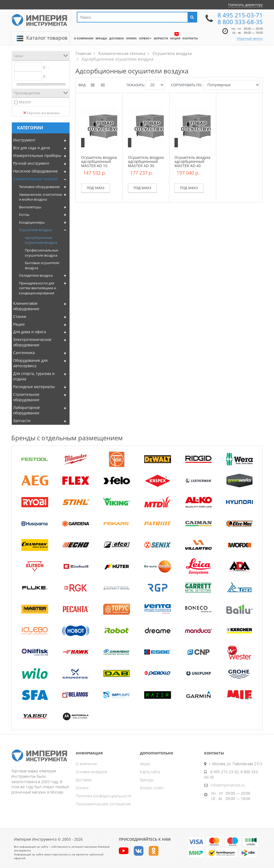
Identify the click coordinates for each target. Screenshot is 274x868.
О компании (86, 764)
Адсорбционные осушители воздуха (41, 240)
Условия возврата (91, 772)
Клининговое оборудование (26, 306)
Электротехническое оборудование (32, 342)
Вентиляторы (30, 207)
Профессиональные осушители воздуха (41, 253)
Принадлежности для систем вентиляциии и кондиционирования (38, 288)
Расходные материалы (34, 387)
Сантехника (24, 353)
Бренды (147, 780)
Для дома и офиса (30, 332)
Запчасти (22, 421)
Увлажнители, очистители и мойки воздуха (41, 197)
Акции (145, 764)
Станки (20, 316)
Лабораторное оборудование (26, 410)
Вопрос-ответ (152, 788)
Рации (19, 324)
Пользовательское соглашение (103, 804)
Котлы (24, 215)
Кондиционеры (32, 222)
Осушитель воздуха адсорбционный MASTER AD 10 (99, 161)
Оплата (82, 788)
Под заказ (96, 188)
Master (25, 102)
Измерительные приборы (37, 155)
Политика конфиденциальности (103, 796)
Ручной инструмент (31, 163)
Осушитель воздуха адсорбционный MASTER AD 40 (192, 161)
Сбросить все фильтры (41, 113)
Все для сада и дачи (32, 148)
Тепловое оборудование (39, 187)
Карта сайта (150, 772)
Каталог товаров (47, 38)
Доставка (83, 780)
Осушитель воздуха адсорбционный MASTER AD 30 (146, 161)
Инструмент (24, 140)
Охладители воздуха (36, 275)
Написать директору (246, 5)
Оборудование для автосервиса (30, 363)
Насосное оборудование (35, 171)
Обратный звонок (250, 38)
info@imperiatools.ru (228, 785)
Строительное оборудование (26, 397)
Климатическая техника (35, 179)
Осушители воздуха (35, 230)
